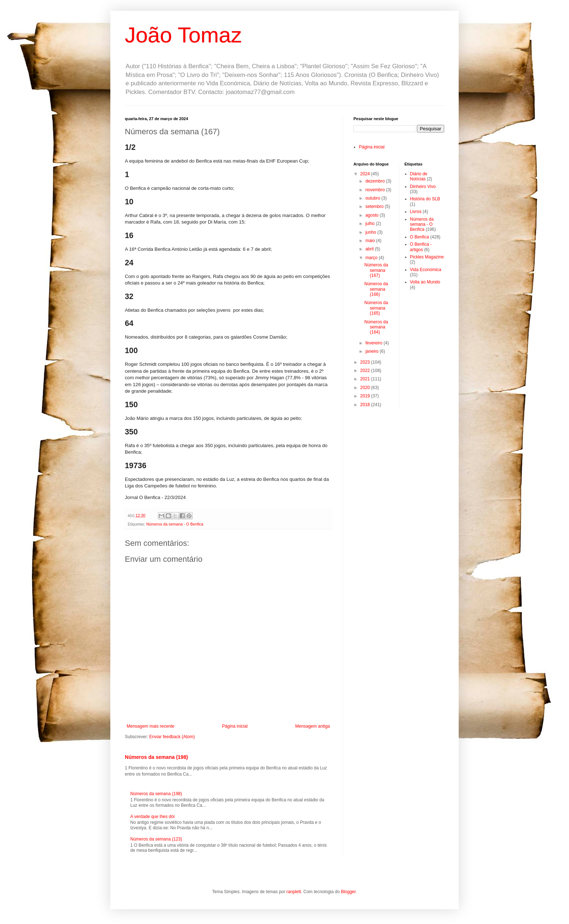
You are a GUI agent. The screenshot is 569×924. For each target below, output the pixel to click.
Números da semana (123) (156, 839)
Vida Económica (426, 270)
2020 (366, 388)
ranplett (294, 892)
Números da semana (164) (376, 327)
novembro (376, 190)
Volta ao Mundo (425, 282)
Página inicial (235, 726)
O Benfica (420, 237)
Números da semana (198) (156, 757)
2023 (366, 362)
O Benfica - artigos (421, 247)
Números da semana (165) (376, 308)
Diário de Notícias (419, 176)
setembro (375, 207)
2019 (366, 396)
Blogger (348, 892)
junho (371, 232)
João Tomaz (183, 35)
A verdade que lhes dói (152, 817)
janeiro (372, 351)
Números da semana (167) (376, 270)
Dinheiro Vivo (423, 187)
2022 (366, 371)
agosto (372, 215)
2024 (366, 174)
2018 (366, 405)
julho (371, 224)
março (372, 258)
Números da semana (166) (376, 289)
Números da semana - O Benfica (175, 524)
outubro (373, 198)
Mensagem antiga (313, 726)
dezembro (376, 181)
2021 (366, 379)
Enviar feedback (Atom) (172, 737)
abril (370, 249)
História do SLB (425, 199)
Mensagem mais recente (150, 726)
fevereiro (374, 343)
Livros (416, 212)
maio (371, 241)
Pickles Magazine (427, 257)
